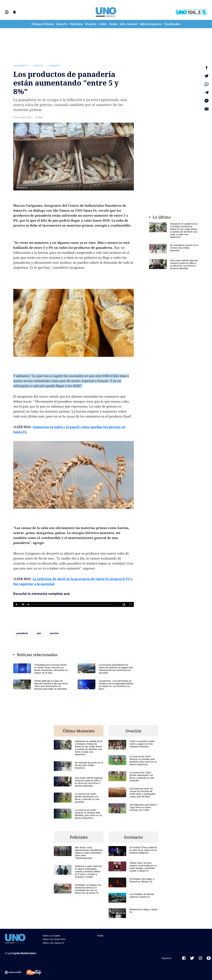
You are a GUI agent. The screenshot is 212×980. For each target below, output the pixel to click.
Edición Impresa (151, 24)
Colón (103, 24)
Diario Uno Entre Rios (54, 939)
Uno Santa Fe (21, 65)
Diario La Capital (51, 936)
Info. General (129, 24)
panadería (55, 65)
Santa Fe (62, 24)
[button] (7, 12)
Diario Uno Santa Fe (53, 943)
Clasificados (172, 24)
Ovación (91, 24)
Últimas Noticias (43, 24)
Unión (113, 24)
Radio (100, 936)
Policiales (76, 24)
